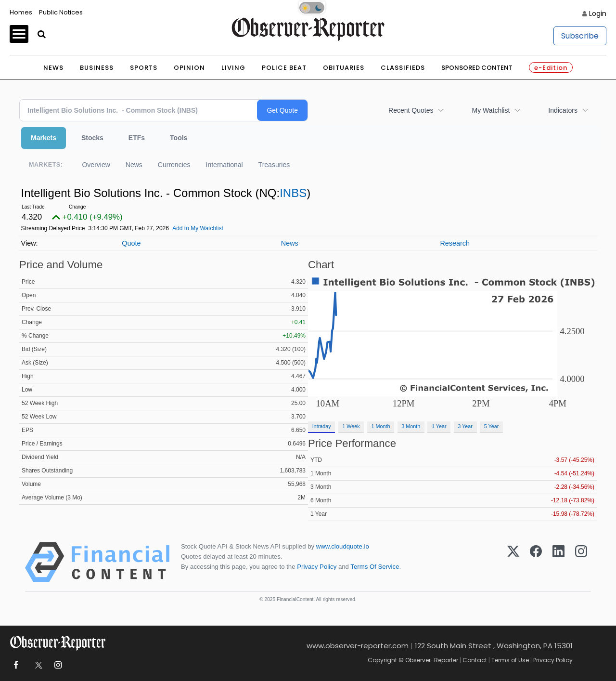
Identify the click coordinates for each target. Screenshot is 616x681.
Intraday (322, 426)
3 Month (411, 426)
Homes (21, 12)
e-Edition (551, 68)
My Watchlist (491, 110)
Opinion (189, 68)
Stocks (92, 138)
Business (97, 68)
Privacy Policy (317, 567)
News (53, 68)
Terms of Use (510, 660)
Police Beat (284, 68)
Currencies (174, 165)
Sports (144, 68)
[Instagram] (581, 562)
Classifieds (403, 68)
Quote (131, 243)
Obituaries (344, 68)
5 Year (492, 426)
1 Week (351, 426)
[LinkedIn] (558, 562)
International (225, 165)
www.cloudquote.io (343, 546)
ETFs (137, 138)
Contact (475, 660)
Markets (44, 138)
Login (598, 13)
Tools (179, 138)
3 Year (465, 426)
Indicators (563, 110)
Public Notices (61, 12)
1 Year (439, 426)
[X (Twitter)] (513, 562)
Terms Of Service (375, 567)
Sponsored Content (477, 68)
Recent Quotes (411, 110)
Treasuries (274, 165)
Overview (96, 165)
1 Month (381, 426)
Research (455, 243)
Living (233, 68)
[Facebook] (536, 562)
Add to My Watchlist (198, 228)
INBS (293, 193)
